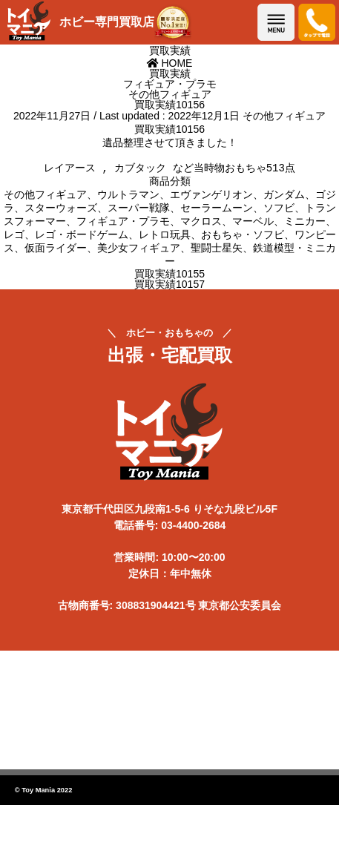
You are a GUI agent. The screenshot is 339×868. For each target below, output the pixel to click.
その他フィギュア (284, 116)
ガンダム (284, 200)
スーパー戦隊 (139, 213)
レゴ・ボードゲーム (82, 240)
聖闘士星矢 (217, 253)
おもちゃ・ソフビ (243, 240)
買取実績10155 (169, 279)
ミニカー (305, 226)
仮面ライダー (56, 253)
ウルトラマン (128, 200)
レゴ (14, 240)
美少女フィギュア (139, 253)
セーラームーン (217, 213)
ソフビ (279, 213)
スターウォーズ (61, 213)
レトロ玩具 (165, 240)
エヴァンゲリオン (211, 200)
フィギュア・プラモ (123, 226)
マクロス (201, 226)
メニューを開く (276, 22)
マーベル (253, 226)
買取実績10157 (169, 289)
